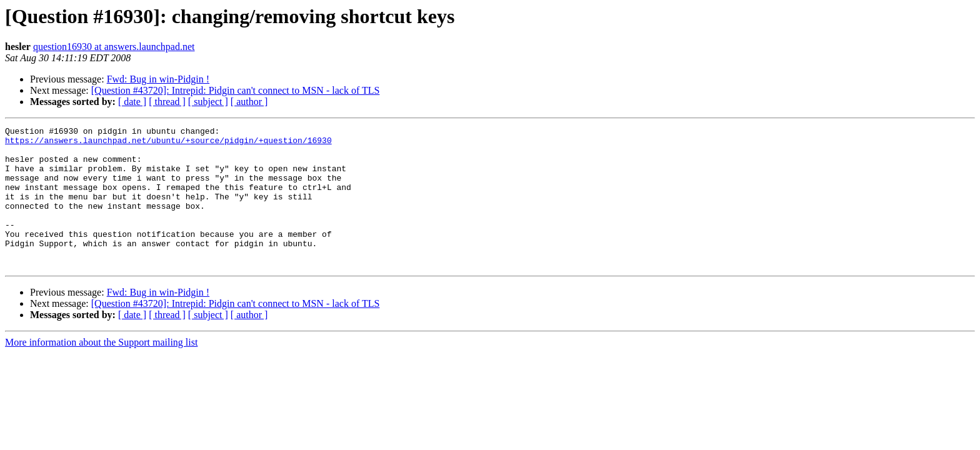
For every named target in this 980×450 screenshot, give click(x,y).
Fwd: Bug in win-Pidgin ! (158, 79)
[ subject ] (208, 102)
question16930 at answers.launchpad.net (114, 47)
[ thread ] (167, 102)
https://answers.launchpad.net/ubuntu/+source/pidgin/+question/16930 (168, 144)
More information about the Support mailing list (101, 370)
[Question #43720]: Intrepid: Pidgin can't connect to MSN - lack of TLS (236, 90)
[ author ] (249, 102)
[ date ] (132, 102)
